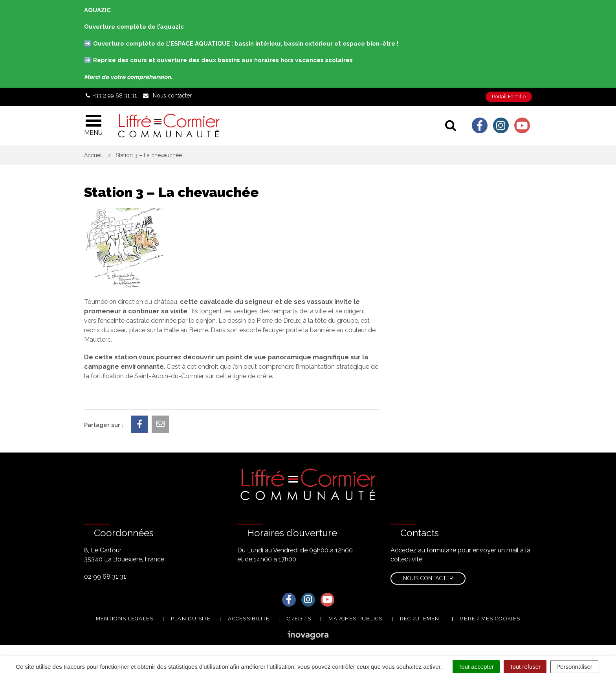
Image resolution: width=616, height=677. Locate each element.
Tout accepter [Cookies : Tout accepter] (476, 667)
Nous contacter (428, 578)
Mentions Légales (125, 619)
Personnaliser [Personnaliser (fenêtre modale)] (574, 667)
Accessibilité (249, 619)
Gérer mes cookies (490, 619)
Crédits (299, 619)
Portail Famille (509, 97)
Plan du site (191, 619)
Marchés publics (356, 619)
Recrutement (421, 619)
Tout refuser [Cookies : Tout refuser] (525, 667)
